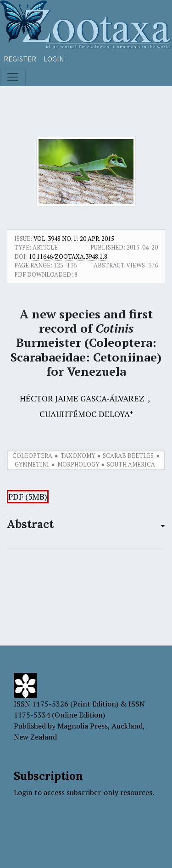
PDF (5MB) (28, 497)
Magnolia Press (83, 726)
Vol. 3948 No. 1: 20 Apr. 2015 (74, 239)
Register (20, 59)
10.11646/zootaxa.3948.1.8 (68, 256)
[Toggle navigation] (13, 77)
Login (54, 59)
